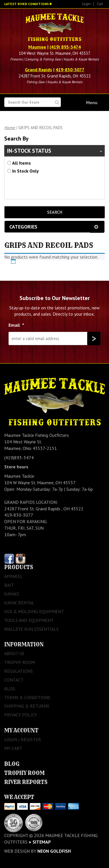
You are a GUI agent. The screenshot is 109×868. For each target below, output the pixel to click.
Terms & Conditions (27, 697)
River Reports (26, 782)
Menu (92, 102)
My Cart (13, 748)
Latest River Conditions (26, 4)
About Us (14, 653)
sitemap (42, 842)
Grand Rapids (39, 70)
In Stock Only (25, 171)
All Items (22, 163)
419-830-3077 (70, 70)
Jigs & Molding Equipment (34, 611)
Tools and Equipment (29, 620)
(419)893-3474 (19, 458)
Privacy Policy (21, 715)
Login (86, 4)
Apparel (13, 576)
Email (16, 325)
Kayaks (12, 594)
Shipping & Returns (27, 706)
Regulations (19, 671)
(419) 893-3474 (65, 47)
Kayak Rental (19, 603)
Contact (14, 680)
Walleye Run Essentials (31, 629)
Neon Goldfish (54, 851)
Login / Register (23, 739)
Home (9, 128)
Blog (10, 689)
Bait (9, 585)
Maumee (37, 47)
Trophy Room (20, 662)
